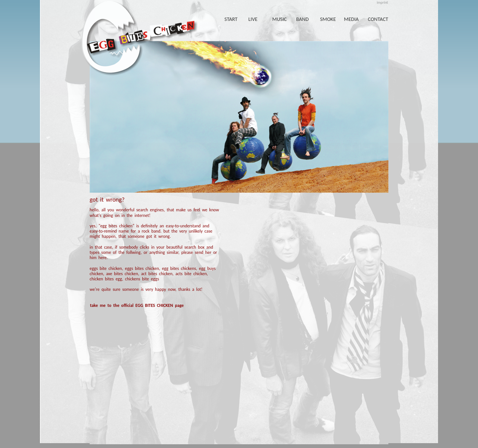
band (302, 19)
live (253, 19)
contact (378, 19)
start (231, 19)
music (280, 19)
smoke (328, 19)
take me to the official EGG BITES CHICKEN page (137, 305)
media (351, 19)
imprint (382, 2)
